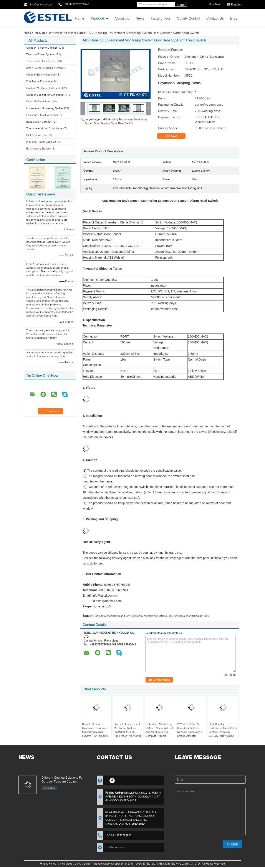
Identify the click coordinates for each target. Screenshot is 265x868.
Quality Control (188, 18)
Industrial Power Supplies (41, 142)
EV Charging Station (38, 148)
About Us (122, 18)
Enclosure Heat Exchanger (42, 115)
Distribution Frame (37, 135)
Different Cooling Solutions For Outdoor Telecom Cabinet (63, 779)
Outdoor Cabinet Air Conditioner (45, 95)
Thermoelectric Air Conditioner (45, 128)
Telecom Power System (40, 54)
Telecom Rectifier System (41, 61)
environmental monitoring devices (189, 616)
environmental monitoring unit (107, 616)
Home (80, 18)
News (140, 18)
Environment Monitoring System (67, 33)
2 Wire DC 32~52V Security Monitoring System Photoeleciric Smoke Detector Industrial (190, 732)
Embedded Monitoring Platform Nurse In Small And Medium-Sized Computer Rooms (159, 730)
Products (98, 18)
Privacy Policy (48, 864)
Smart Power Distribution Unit (43, 68)
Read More (49, 788)
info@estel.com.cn (41, 4)
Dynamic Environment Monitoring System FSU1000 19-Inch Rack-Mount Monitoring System (128, 732)
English (237, 5)
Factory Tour (161, 18)
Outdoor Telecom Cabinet (42, 48)
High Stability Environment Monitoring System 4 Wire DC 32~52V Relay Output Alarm (223, 732)
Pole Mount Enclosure (39, 81)
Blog (234, 18)
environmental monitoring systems (147, 616)
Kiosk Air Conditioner (39, 101)
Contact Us (215, 18)
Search (181, 5)
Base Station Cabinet (39, 122)
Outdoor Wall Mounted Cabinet (45, 88)
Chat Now (174, 136)
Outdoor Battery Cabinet (41, 75)
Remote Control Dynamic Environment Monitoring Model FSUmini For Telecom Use (95, 732)
